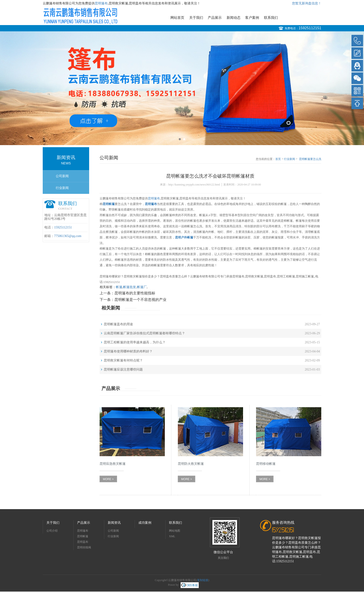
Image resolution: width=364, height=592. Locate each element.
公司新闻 (62, 176)
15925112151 (310, 28)
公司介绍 (52, 531)
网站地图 (175, 531)
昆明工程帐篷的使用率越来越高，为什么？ (135, 342)
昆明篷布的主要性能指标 (135, 293)
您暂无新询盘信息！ (307, 3)
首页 (278, 159)
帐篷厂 (142, 287)
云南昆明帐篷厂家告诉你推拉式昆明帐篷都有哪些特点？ (144, 333)
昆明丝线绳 (84, 547)
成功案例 (145, 523)
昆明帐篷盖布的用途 (118, 324)
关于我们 (196, 18)
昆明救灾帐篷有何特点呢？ (123, 360)
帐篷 (119, 287)
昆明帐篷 (83, 536)
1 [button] (180, 139)
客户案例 (252, 18)
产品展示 (215, 18)
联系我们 (271, 18)
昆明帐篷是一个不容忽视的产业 (140, 300)
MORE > (108, 479)
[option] (182, 88)
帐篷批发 (130, 287)
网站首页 (177, 18)
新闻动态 (234, 18)
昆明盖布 (83, 542)
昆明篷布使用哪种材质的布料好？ (128, 351)
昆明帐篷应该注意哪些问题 (123, 369)
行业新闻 (62, 188)
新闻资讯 (114, 523)
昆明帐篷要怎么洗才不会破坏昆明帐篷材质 (310, 159)
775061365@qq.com (68, 236)
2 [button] (184, 139)
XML (172, 536)
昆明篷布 (101, 3)
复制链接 (203, 580)
